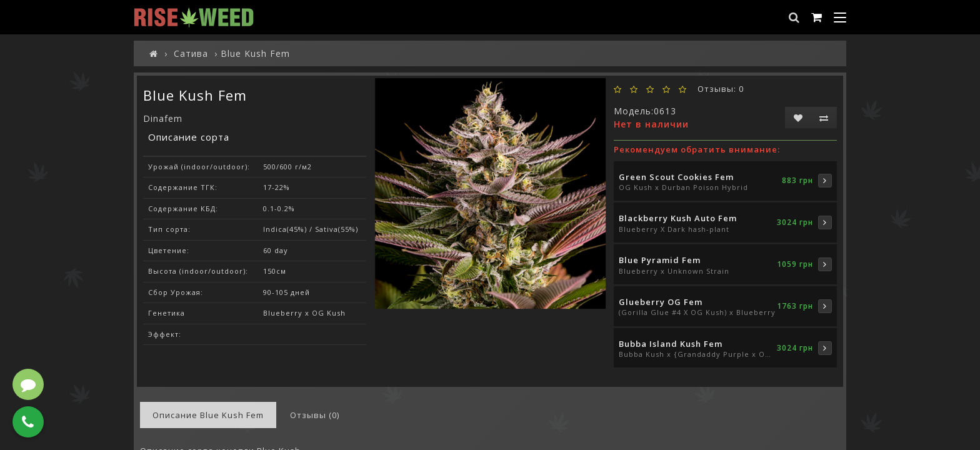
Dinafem (163, 118)
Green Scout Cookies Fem (676, 177)
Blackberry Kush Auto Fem (678, 218)
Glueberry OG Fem (661, 302)
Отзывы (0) (315, 415)
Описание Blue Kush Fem (208, 415)
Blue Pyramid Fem (660, 260)
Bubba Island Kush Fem (671, 344)
